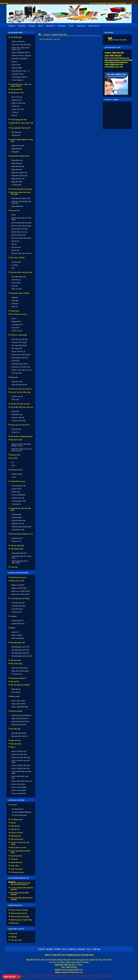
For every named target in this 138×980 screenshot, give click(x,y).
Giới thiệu (32, 26)
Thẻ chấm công (17, 674)
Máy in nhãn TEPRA (19, 704)
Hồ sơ (14, 477)
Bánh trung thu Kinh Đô (19, 910)
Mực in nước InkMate (19, 787)
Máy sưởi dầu (16, 741)
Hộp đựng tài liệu (17, 549)
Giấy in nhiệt (16, 65)
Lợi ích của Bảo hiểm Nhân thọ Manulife (22, 889)
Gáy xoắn (14, 377)
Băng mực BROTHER (19, 588)
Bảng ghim (15, 152)
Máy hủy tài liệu (17, 711)
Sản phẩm (22, 26)
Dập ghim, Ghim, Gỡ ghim (20, 293)
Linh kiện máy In (17, 609)
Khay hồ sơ (16, 432)
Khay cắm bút (16, 429)
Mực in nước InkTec (19, 784)
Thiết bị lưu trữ (17, 612)
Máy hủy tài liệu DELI (19, 725)
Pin (13, 462)
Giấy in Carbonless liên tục (21, 52)
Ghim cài (15, 307)
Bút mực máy (16, 247)
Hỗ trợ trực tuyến (112, 48)
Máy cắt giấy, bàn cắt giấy (20, 685)
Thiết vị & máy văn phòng (18, 573)
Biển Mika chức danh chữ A (21, 198)
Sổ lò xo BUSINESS (19, 495)
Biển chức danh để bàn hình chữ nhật (21, 202)
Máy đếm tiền (16, 729)
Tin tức (71, 26)
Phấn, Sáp (15, 400)
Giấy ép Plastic (17, 68)
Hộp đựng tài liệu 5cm (19, 553)
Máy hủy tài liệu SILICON (20, 722)
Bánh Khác (15, 923)
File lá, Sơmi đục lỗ (18, 352)
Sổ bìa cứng (16, 492)
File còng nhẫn (17, 349)
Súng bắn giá (16, 514)
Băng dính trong (17, 160)
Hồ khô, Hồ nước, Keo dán (20, 404)
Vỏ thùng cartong (17, 872)
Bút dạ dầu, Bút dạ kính (20, 229)
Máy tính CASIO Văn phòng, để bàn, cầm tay (21, 445)
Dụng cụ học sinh (18, 109)
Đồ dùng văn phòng (17, 800)
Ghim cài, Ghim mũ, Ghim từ (21, 389)
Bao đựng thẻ (16, 132)
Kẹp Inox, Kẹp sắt (18, 418)
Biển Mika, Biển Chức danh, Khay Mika (21, 193)
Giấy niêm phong (18, 74)
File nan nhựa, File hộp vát (21, 355)
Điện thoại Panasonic (19, 577)
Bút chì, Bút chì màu (19, 235)
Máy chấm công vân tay (20, 668)
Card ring (14, 567)
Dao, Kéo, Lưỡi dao (18, 258)
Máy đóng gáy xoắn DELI (20, 653)
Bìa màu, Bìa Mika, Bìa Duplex (22, 189)
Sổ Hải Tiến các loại (18, 481)
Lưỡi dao (15, 265)
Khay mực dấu (17, 289)
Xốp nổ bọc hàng (17, 839)
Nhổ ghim (15, 304)
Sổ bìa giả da (16, 504)
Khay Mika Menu (17, 206)
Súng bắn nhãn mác (19, 521)
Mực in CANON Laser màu (21, 765)
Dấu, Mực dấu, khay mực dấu (21, 272)
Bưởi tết (14, 937)
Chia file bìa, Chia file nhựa (21, 367)
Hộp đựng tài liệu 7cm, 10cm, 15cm (22, 557)
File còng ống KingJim (19, 345)
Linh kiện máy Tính (18, 603)
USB (13, 466)
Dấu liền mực (16, 280)
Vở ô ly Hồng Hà (17, 80)
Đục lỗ (14, 318)
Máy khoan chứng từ (18, 678)
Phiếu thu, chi (16, 541)
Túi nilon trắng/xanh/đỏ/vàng (21, 812)
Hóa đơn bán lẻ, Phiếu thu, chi (22, 534)
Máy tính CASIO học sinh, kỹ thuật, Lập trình (22, 450)
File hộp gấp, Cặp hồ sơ (20, 358)
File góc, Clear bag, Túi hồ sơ (22, 370)
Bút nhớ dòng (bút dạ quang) (22, 223)
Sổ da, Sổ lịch (17, 489)
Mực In (13, 747)
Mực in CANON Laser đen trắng (21, 761)
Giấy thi (14, 62)
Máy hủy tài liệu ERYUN (20, 718)
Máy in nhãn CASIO (19, 701)
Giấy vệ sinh (15, 826)
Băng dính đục (17, 163)
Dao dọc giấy (16, 262)
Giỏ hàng (109, 33)
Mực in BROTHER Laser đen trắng (22, 772)
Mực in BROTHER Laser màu (20, 777)
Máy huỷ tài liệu (16, 862)
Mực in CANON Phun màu (21, 768)
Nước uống (15, 866)
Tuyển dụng (81, 26)
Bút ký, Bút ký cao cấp (19, 232)
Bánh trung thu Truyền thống (21, 920)
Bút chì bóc (16, 250)
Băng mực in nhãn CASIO (21, 594)
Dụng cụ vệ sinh (17, 833)
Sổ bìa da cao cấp (18, 498)
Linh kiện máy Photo (19, 606)
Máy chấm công (17, 664)
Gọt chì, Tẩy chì (17, 396)
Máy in (13, 628)
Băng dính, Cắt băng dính (20, 156)
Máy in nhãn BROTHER (20, 707)
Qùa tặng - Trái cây (16, 929)
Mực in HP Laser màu (19, 754)
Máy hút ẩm (15, 682)
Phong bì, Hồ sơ (17, 470)
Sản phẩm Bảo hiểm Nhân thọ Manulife (22, 899)
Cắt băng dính (17, 185)
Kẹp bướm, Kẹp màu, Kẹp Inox (22, 407)
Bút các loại (15, 211)
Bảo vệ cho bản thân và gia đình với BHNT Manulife (21, 884)
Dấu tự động (16, 283)
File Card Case (17, 373)
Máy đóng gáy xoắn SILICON (22, 656)
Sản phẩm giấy (16, 37)
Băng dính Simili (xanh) (20, 176)
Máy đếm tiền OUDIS (19, 733)
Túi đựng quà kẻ (17, 819)
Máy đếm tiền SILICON (20, 736)
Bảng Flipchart (17, 149)
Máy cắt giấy (16, 689)
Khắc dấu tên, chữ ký (18, 848)
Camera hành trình (18, 624)
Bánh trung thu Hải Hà (19, 913)
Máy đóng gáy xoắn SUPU (21, 647)
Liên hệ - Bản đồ (94, 26)
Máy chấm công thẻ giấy (20, 671)
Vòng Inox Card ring (19, 421)
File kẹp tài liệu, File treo (20, 364)
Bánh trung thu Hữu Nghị (20, 917)
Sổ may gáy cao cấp (19, 486)
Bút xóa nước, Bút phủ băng (21, 226)
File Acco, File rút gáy (19, 342)
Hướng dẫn (62, 26)
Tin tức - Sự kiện (111, 100)
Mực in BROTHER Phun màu (22, 781)
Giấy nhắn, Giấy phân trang (21, 45)
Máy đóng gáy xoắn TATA (20, 650)
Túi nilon (14, 805)
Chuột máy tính (16, 856)
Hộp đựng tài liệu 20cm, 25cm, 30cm (20, 562)
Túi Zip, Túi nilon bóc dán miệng (20, 843)
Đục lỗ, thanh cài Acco (19, 314)
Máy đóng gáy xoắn (18, 643)
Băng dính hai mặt (18, 166)
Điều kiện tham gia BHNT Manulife (20, 894)
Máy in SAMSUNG (18, 638)
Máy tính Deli (15, 455)
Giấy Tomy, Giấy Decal (20, 59)
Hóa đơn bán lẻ (17, 538)
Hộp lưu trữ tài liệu (18, 546)
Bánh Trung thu (15, 905)
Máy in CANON (17, 635)
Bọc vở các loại (17, 97)
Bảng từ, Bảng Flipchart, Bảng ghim (22, 140)
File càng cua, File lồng (20, 339)
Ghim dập (15, 301)
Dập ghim (15, 297)
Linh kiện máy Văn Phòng (20, 599)
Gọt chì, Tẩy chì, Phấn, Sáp (21, 392)
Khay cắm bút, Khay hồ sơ (20, 425)
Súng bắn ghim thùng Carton (22, 527)
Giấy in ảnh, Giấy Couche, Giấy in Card (21, 49)
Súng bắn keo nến (18, 530)
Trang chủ (12, 26)
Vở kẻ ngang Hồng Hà (19, 77)
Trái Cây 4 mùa (16, 940)
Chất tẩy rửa (15, 829)
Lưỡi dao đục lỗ (17, 325)
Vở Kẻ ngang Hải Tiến (19, 120)
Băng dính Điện (17, 182)
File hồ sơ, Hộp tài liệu (19, 335)
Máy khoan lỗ (16, 322)
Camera (14, 616)
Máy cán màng (16, 744)
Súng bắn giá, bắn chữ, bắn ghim (21, 509)
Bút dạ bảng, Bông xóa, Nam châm (22, 219)
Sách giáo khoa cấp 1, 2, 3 (21, 71)
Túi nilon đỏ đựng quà (19, 815)
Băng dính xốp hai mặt (19, 173)
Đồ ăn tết (14, 934)
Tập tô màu (16, 106)
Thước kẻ (15, 112)
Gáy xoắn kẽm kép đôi (19, 385)
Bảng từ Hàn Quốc (18, 146)
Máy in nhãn (15, 696)
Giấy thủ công (17, 100)
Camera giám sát (18, 621)
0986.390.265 (9, 977)
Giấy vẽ (14, 115)
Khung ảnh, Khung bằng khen (22, 436)
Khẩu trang (15, 311)
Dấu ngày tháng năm (19, 277)
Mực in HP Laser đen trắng (21, 757)
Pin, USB (14, 458)
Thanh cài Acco (17, 331)
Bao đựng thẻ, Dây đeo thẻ (20, 128)
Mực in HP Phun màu (19, 751)
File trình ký (16, 361)
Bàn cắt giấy (16, 692)
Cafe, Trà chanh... (17, 869)
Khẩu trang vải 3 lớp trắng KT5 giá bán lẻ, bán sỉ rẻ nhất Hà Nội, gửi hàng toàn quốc (118, 118)
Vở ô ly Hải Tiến (17, 89)
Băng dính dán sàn (18, 179)
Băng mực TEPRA (18, 585)
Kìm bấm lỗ (16, 328)
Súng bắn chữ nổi (18, 524)
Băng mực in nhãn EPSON (21, 591)
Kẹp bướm (15, 411)
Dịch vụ (41, 26)
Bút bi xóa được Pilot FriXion (22, 238)
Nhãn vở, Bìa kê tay (18, 103)
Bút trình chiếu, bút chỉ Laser (22, 253)
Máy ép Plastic (16, 660)
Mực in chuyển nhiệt (19, 793)
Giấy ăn (14, 823)
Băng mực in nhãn (17, 581)
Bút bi (14, 215)
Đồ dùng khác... (16, 836)
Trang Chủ (41, 949)
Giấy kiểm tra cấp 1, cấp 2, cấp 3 (22, 124)
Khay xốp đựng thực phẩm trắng (20, 852)
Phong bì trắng (17, 474)
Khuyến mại (51, 26)
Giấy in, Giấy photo (18, 42)
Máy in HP (15, 632)
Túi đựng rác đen (18, 809)
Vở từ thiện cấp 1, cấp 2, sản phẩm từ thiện (21, 85)
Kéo (13, 268)
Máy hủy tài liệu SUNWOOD (21, 715)
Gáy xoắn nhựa (17, 382)
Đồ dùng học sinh (17, 93)
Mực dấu (15, 286)
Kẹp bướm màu (17, 414)
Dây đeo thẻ (16, 135)
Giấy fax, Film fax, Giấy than (21, 56)
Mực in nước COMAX (19, 790)
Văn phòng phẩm (15, 33)
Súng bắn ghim (17, 517)
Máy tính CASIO (17, 440)
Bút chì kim (16, 241)
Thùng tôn (14, 859)
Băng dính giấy (17, 169)
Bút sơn (14, 244)
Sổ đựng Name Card (19, 501)
